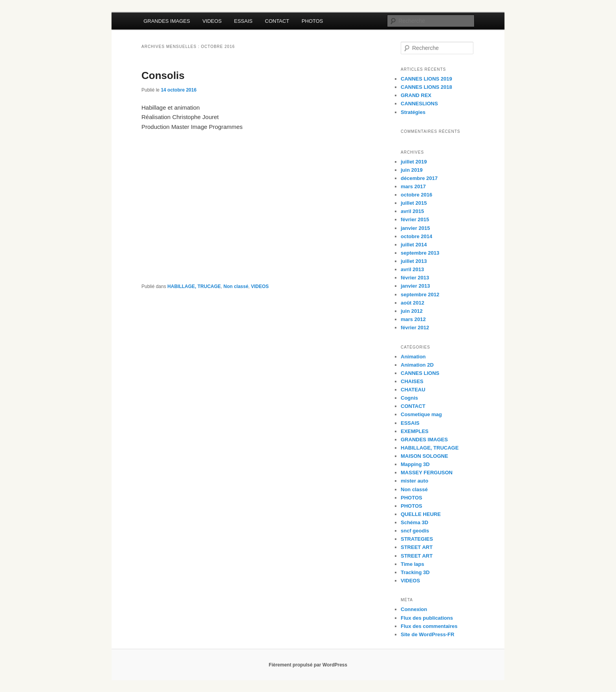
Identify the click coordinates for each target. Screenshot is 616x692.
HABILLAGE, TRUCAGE (194, 286)
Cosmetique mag (421, 414)
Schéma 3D (414, 522)
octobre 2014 (416, 236)
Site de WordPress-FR (427, 634)
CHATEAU (413, 390)
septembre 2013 (420, 253)
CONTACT (277, 21)
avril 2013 (412, 269)
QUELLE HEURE (421, 514)
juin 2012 (412, 311)
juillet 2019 (414, 162)
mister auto (414, 481)
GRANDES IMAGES (167, 21)
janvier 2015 (415, 228)
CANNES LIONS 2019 (426, 79)
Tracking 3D (415, 572)
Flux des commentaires (429, 626)
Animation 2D (417, 365)
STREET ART (417, 547)
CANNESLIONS (419, 104)
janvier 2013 (415, 286)
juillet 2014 (414, 245)
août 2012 (412, 303)
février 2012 (415, 328)
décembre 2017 (419, 178)
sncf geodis (415, 531)
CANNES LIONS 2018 (426, 87)
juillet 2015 (414, 203)
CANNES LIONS (420, 373)
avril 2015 (412, 211)
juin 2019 (412, 170)
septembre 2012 (420, 295)
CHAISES (412, 381)
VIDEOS (212, 21)
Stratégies (413, 112)
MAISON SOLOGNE (424, 456)
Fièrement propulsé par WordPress (308, 665)
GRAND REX (416, 95)
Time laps (412, 564)
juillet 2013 (414, 261)
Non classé (236, 286)
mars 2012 (413, 319)
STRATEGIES (417, 539)
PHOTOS (313, 21)
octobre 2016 (416, 195)
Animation (413, 357)
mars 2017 (413, 186)
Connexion (414, 609)
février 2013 (415, 278)
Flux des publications (427, 618)
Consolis (163, 75)
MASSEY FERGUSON (427, 473)
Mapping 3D (415, 464)
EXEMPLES (415, 431)
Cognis (409, 398)
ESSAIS (243, 21)
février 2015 (415, 219)
